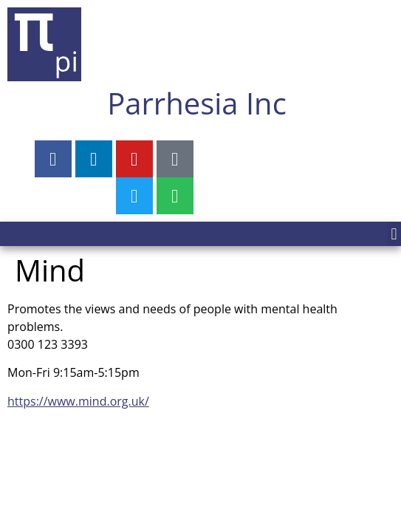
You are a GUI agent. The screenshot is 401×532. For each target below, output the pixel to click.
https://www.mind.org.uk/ (78, 401)
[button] (394, 234)
